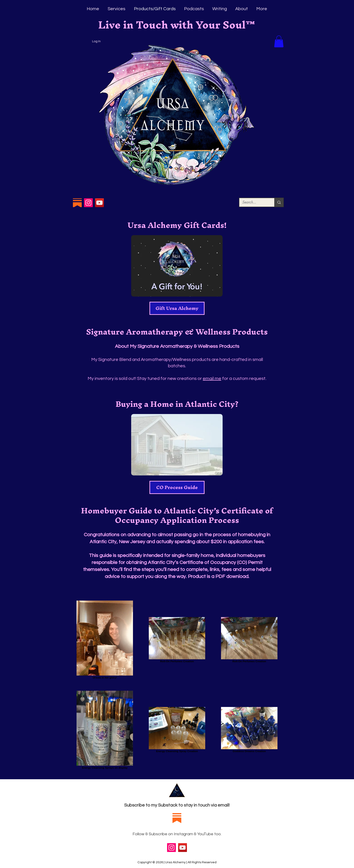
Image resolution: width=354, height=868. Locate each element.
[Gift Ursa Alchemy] (177, 308)
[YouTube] (99, 203)
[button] (279, 41)
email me (212, 379)
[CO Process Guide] (177, 487)
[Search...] (253, 202)
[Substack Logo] (77, 203)
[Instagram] (88, 203)
